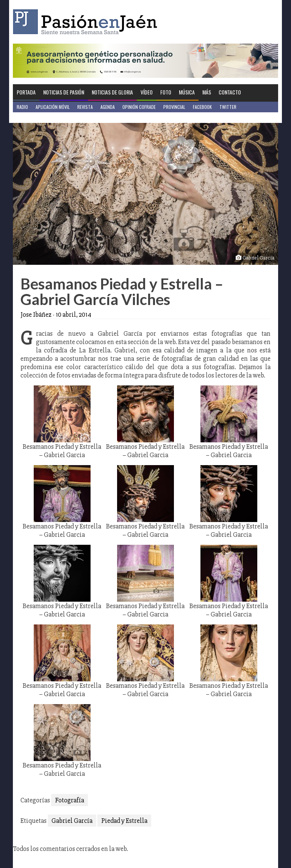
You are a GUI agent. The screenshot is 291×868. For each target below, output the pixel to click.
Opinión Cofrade (139, 107)
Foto (166, 92)
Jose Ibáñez (36, 314)
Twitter (228, 107)
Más (207, 92)
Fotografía (70, 800)
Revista (85, 107)
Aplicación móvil (53, 107)
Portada (26, 92)
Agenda (108, 107)
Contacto (230, 92)
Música (187, 92)
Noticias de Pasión (64, 92)
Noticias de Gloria (112, 92)
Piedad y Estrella (124, 821)
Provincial (174, 107)
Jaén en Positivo (33, 117)
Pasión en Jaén (87, 22)
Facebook (202, 107)
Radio (22, 107)
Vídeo (147, 92)
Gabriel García (72, 821)
